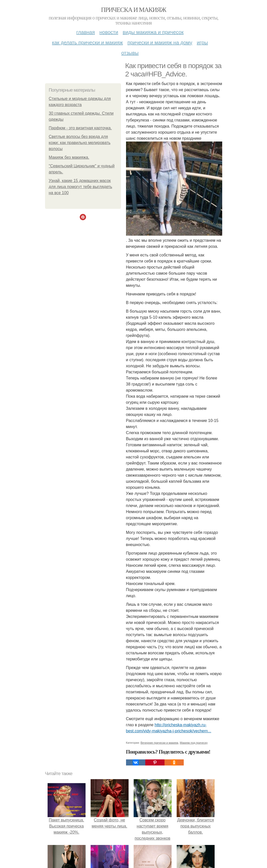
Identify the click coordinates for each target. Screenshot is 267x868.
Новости (109, 32)
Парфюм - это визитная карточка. (80, 128)
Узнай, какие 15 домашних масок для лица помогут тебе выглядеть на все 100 (81, 187)
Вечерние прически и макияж (159, 743)
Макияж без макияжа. (69, 157)
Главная (86, 32)
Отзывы (130, 53)
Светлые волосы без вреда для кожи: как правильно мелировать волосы (80, 143)
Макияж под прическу (194, 743)
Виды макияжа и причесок (153, 32)
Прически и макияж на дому (160, 43)
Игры (202, 43)
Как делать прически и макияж (87, 43)
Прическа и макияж (133, 10)
